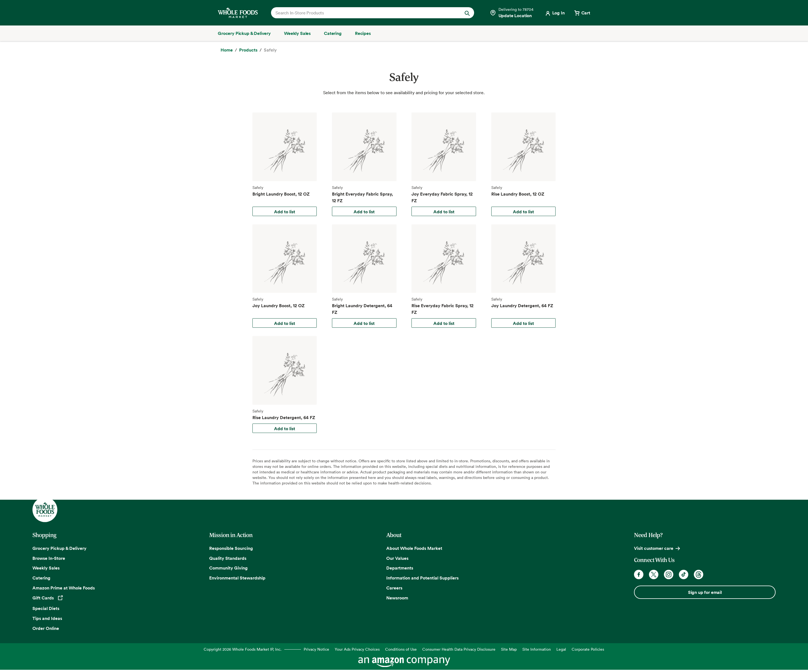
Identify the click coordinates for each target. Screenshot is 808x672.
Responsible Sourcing (231, 548)
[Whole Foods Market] (238, 13)
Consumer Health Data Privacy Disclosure (459, 649)
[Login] (555, 13)
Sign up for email (705, 592)
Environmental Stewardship (237, 578)
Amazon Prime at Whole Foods (64, 588)
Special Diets (46, 608)
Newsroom (397, 598)
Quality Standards (228, 558)
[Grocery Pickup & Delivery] (244, 33)
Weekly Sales (46, 568)
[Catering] (333, 33)
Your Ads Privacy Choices (357, 649)
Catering (41, 578)
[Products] (248, 50)
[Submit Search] (467, 13)
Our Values (397, 558)
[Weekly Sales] (297, 33)
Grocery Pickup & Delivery (59, 548)
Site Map (509, 649)
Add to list (285, 212)
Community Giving (228, 568)
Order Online (46, 628)
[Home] (227, 50)
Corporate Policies (588, 649)
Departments (400, 568)
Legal (561, 649)
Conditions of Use (401, 649)
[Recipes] (363, 33)
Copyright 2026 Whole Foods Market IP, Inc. (243, 649)
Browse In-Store (49, 558)
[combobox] (363, 13)
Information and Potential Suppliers (422, 578)
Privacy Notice (316, 649)
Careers (394, 588)
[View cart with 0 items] (582, 13)
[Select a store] (512, 13)
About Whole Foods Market (414, 548)
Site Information (537, 649)
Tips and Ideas (47, 618)
